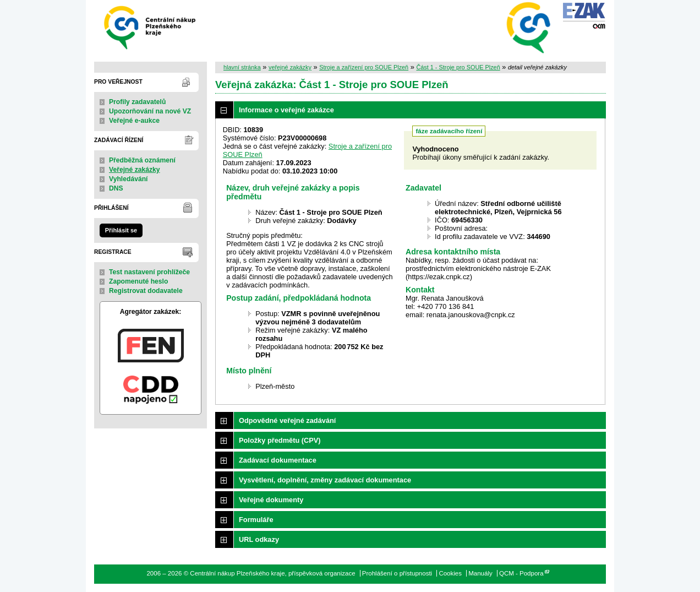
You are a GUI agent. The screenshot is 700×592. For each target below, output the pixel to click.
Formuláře (256, 520)
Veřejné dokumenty (271, 500)
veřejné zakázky (290, 67)
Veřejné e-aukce (134, 121)
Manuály (480, 573)
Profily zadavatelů (137, 102)
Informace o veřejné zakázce (286, 110)
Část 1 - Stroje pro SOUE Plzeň (458, 67)
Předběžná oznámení (142, 160)
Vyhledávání (128, 179)
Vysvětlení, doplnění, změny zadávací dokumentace (325, 480)
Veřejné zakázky (135, 170)
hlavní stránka (242, 67)
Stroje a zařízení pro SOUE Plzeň (364, 67)
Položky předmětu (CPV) (280, 440)
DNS (116, 188)
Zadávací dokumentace (278, 460)
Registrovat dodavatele (146, 291)
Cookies (450, 573)
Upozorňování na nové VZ (150, 111)
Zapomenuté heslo (138, 281)
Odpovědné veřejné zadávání (287, 420)
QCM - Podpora (521, 573)
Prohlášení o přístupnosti (397, 573)
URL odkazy (259, 539)
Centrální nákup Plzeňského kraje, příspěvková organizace (151, 27)
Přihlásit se (121, 230)
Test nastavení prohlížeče (149, 272)
